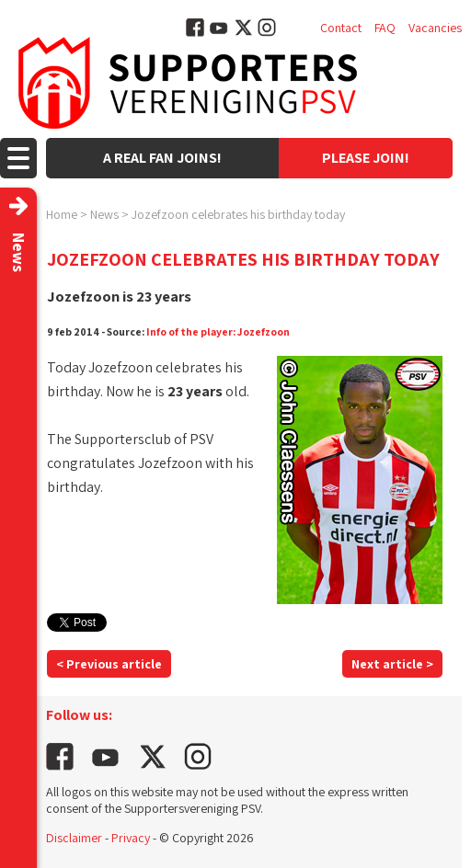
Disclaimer (74, 838)
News (104, 214)
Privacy (131, 838)
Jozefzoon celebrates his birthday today (238, 214)
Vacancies (435, 28)
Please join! (366, 158)
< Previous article (109, 664)
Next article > (392, 664)
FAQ (385, 28)
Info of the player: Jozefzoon (218, 331)
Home (62, 214)
